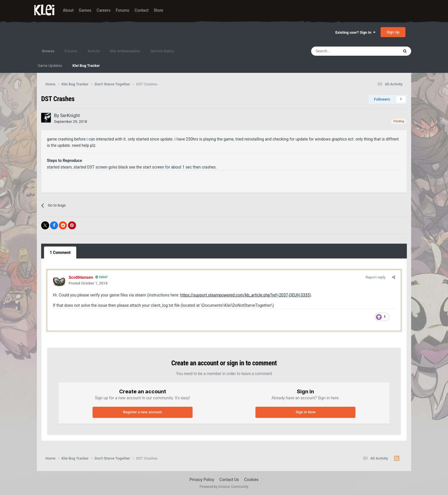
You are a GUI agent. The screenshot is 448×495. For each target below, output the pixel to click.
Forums (123, 10)
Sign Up (393, 32)
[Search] (343, 51)
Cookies (251, 480)
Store (158, 10)
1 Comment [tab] (60, 252)
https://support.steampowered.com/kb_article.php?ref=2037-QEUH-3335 (245, 295)
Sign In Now (306, 412)
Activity (94, 51)
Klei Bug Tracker (86, 66)
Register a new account (143, 412)
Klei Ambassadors (125, 51)
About (68, 10)
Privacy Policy (202, 480)
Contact (142, 10)
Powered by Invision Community (224, 487)
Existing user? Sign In (355, 32)
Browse (48, 54)
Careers (104, 10)
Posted (88, 283)
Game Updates (50, 66)
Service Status (162, 51)
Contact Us (229, 480)
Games (85, 10)
